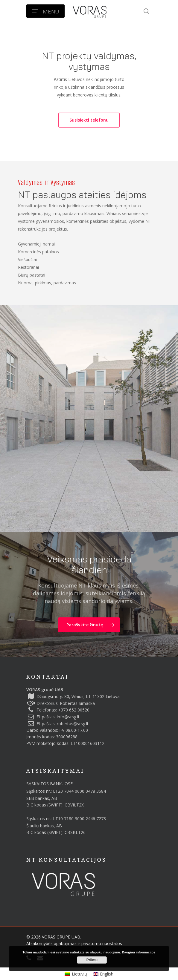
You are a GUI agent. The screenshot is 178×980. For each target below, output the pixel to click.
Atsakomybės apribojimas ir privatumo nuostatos (74, 943)
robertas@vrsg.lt (73, 724)
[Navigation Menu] (45, 11)
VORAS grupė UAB (45, 690)
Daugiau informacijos (139, 952)
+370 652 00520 (74, 710)
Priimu (92, 960)
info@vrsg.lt (68, 717)
